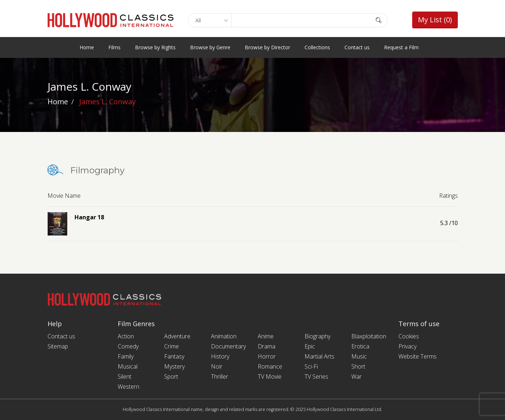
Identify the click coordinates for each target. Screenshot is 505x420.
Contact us (357, 47)
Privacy (407, 346)
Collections (317, 47)
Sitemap (58, 346)
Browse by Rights (155, 47)
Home (87, 47)
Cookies (409, 336)
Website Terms (418, 356)
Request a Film (401, 47)
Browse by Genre (210, 47)
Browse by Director (267, 47)
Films (114, 47)
